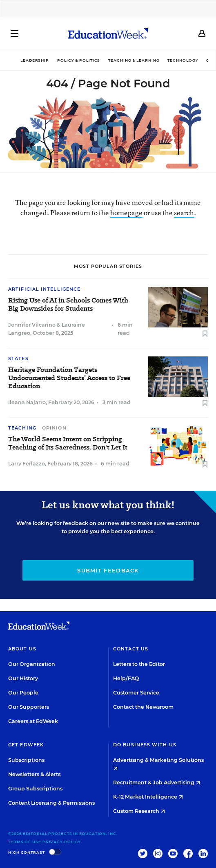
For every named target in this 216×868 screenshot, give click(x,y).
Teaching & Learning (134, 60)
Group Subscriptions (35, 789)
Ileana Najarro (27, 402)
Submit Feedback (108, 570)
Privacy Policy (62, 842)
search (184, 213)
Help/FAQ (126, 678)
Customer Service (136, 693)
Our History (23, 678)
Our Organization (32, 664)
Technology (183, 60)
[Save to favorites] (205, 334)
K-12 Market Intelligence (148, 797)
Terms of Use (25, 842)
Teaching (22, 428)
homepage (126, 213)
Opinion (54, 428)
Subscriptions (26, 760)
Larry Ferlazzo (27, 464)
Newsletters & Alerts (34, 774)
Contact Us (131, 649)
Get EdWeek (26, 745)
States (18, 358)
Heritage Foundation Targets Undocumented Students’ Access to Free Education (69, 378)
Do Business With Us (145, 745)
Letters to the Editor (139, 664)
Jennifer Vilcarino (32, 325)
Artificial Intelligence (44, 289)
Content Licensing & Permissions (51, 803)
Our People (23, 693)
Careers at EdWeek (33, 721)
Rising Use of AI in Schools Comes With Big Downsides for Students (68, 305)
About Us (22, 649)
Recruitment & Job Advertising (157, 782)
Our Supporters (29, 707)
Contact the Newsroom (143, 707)
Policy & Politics (79, 60)
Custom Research (139, 811)
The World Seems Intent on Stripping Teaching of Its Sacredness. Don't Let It (68, 443)
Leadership (35, 60)
